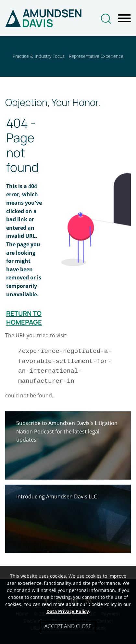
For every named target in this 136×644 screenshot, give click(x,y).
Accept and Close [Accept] (68, 626)
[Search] (106, 19)
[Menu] (124, 19)
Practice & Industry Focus (39, 56)
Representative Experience (96, 56)
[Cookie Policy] (68, 605)
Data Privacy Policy (68, 611)
